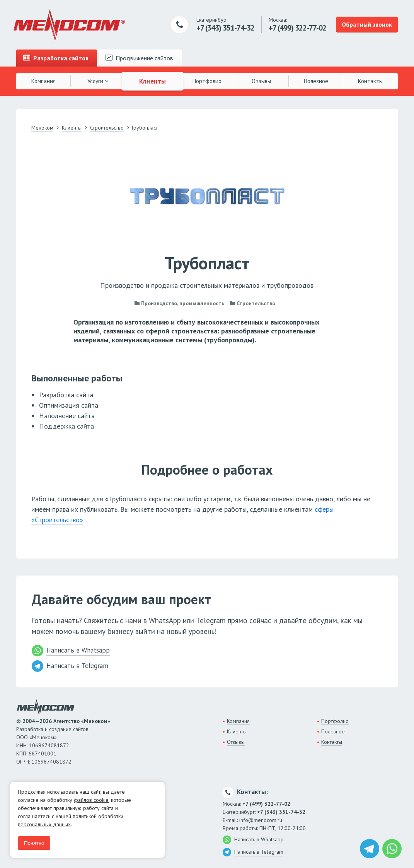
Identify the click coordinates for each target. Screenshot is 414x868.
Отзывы (261, 81)
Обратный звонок (367, 24)
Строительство (256, 303)
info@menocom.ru (261, 820)
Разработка (56, 58)
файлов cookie (91, 800)
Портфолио (207, 81)
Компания (43, 81)
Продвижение (139, 58)
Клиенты (153, 81)
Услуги (98, 81)
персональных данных (44, 824)
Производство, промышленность (183, 303)
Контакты (370, 81)
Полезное (316, 81)
